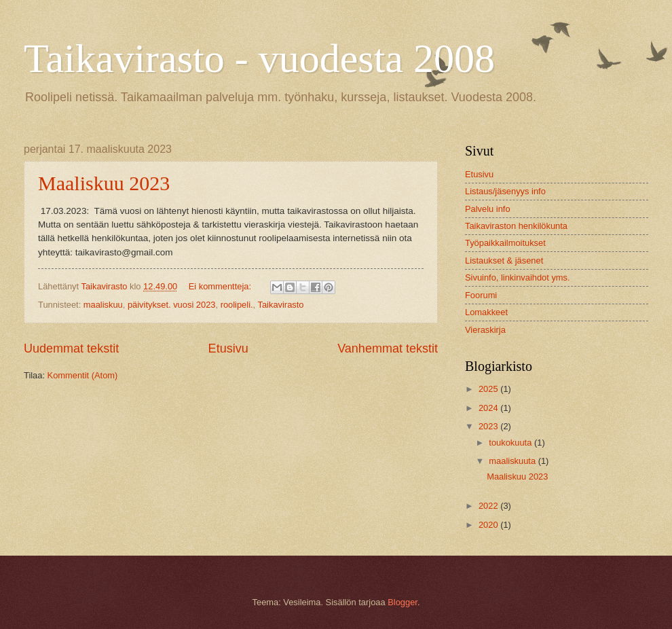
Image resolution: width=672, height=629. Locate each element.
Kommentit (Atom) (83, 375)
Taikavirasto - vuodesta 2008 (259, 58)
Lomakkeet (486, 312)
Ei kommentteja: (221, 286)
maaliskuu (103, 305)
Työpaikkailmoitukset (505, 243)
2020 (489, 525)
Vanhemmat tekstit (388, 348)
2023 (489, 426)
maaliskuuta (513, 461)
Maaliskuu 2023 (104, 183)
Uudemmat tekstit (71, 348)
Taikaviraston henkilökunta (516, 226)
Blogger (403, 602)
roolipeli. (237, 305)
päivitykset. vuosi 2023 (172, 305)
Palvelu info (488, 209)
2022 (489, 506)
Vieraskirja (485, 330)
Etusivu (228, 348)
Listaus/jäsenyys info (505, 191)
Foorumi (481, 295)
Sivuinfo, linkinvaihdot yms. (518, 277)
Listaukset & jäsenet (504, 260)
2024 (489, 408)
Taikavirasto (281, 305)
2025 (489, 389)
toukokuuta (511, 443)
